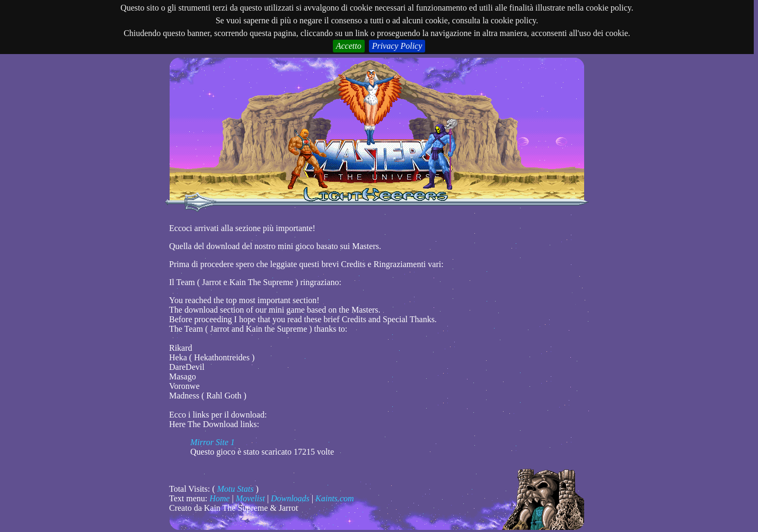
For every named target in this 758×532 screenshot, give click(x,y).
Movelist (250, 498)
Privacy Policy (397, 46)
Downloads (290, 498)
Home (219, 498)
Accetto (349, 46)
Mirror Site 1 (213, 442)
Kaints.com (334, 498)
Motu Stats (236, 489)
